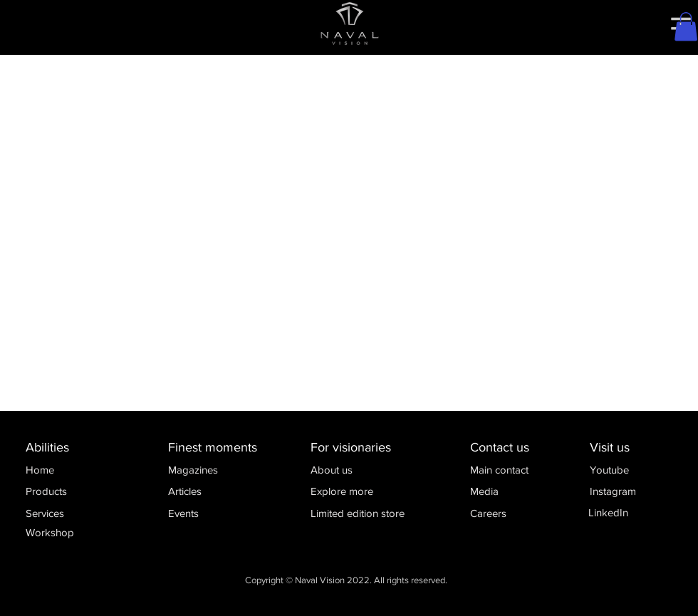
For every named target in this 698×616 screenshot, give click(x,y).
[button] (686, 27)
